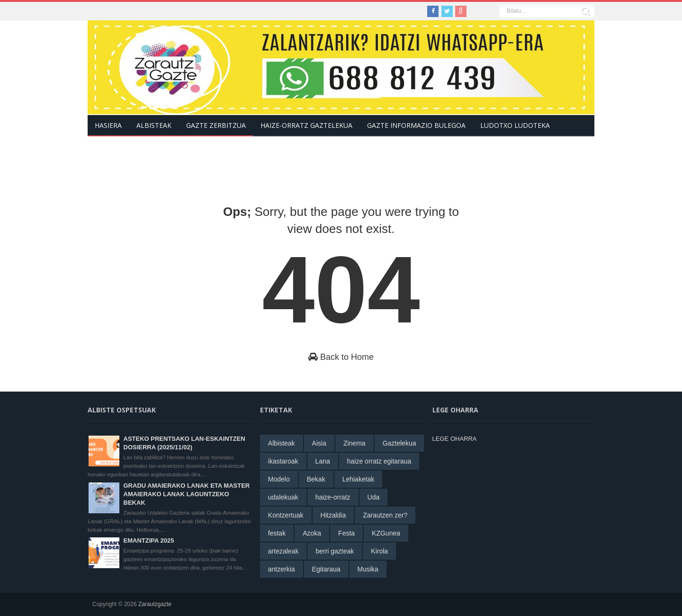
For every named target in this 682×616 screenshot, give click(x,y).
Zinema (354, 443)
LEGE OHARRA (455, 439)
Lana (323, 461)
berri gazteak (335, 551)
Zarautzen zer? (385, 515)
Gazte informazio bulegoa (416, 125)
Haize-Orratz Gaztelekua (306, 125)
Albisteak (282, 443)
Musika (368, 569)
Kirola (379, 551)
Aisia (319, 443)
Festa (346, 533)
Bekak (316, 479)
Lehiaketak (359, 479)
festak (277, 533)
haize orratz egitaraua (379, 461)
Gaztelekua (399, 443)
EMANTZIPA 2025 (149, 540)
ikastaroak (283, 461)
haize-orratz (333, 497)
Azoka (312, 533)
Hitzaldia (333, 515)
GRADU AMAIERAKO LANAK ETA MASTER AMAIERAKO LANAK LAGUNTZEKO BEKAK (187, 494)
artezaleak (283, 551)
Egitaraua (326, 569)
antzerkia (282, 569)
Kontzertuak (286, 515)
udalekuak (283, 497)
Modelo (279, 479)
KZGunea (386, 533)
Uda (374, 497)
